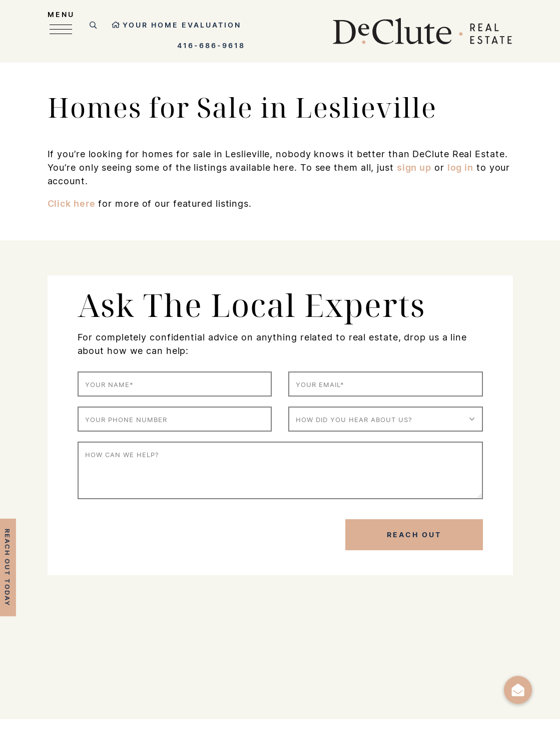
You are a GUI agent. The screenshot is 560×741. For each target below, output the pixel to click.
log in (460, 167)
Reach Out (414, 534)
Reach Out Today (8, 568)
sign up (414, 167)
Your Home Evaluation (176, 25)
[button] (518, 690)
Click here (72, 203)
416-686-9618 (211, 45)
